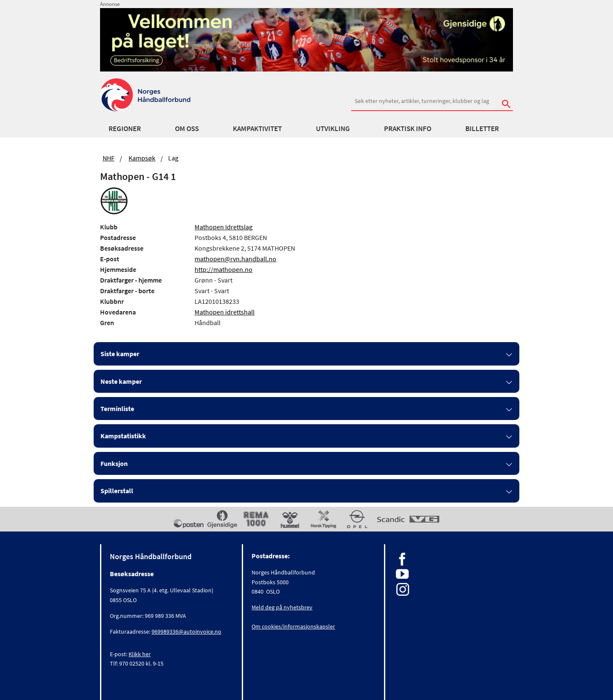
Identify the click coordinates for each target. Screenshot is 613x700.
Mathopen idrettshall (225, 312)
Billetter (482, 129)
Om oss (187, 129)
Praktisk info (408, 129)
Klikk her (140, 654)
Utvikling (333, 129)
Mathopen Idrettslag (223, 227)
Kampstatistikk (123, 436)
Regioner (125, 129)
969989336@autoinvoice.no (186, 631)
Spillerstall (117, 491)
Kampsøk (142, 158)
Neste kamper (121, 381)
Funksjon (114, 463)
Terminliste (117, 409)
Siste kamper (120, 354)
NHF (109, 158)
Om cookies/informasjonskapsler (293, 626)
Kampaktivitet (257, 129)
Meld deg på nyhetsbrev (282, 607)
